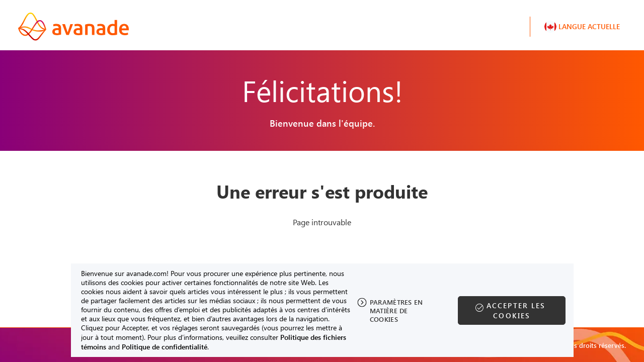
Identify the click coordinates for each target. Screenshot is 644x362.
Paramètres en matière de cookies (396, 310)
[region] (322, 310)
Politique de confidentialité (165, 347)
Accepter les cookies (516, 310)
